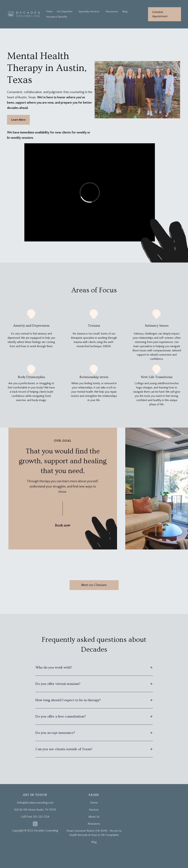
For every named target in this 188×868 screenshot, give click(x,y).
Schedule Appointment (160, 14)
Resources (112, 12)
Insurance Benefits (57, 17)
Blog (125, 12)
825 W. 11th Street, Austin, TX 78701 (35, 810)
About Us (94, 817)
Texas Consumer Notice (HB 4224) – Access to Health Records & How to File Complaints (94, 833)
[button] (89, 12)
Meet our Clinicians (94, 585)
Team (49, 12)
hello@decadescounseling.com (35, 803)
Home (94, 803)
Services (94, 810)
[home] (24, 14)
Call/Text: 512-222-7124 (35, 817)
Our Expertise (65, 12)
